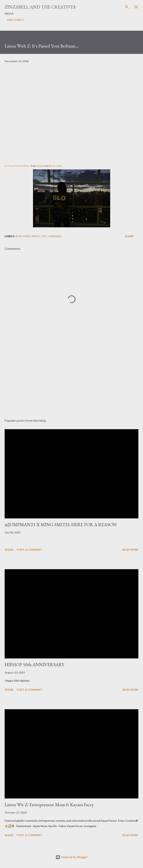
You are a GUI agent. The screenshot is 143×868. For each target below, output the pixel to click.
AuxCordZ (23, 236)
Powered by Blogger (72, 857)
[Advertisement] (71, 379)
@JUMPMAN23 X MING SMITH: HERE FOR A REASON (61, 524)
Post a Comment (30, 550)
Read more (130, 550)
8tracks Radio (55, 166)
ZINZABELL (55, 236)
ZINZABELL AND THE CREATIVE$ (40, 7)
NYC (44, 236)
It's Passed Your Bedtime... (18, 166)
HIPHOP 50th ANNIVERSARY (34, 665)
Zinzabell (41, 166)
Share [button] (129, 236)
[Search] (127, 7)
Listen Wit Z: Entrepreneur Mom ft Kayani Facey (49, 805)
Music (36, 236)
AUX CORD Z (15, 20)
